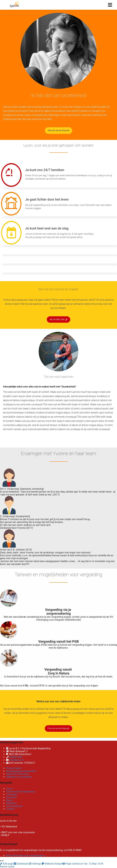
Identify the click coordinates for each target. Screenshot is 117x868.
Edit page (7, 864)
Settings (35, 864)
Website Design (52, 864)
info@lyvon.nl (16, 760)
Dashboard (21, 864)
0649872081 (16, 757)
